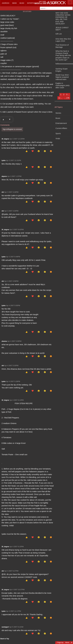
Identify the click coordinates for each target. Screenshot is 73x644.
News (14, 3)
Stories (58, 113)
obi (3, 192)
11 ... (60, 98)
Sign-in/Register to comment (12, 129)
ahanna (4, 341)
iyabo (3, 160)
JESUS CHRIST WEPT (62, 29)
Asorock (6, 3)
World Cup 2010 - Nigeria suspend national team (63, 77)
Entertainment (33, 3)
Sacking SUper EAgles (62, 70)
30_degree (5, 139)
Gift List (59, 34)
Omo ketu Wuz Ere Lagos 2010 (63, 40)
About (67, 642)
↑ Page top (60, 642)
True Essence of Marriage (62, 46)
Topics (54, 3)
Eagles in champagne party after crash (62, 85)
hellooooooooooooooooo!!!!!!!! (64, 64)
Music (22, 3)
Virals (58, 139)
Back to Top (5, 639)
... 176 (67, 98)
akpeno (4, 176)
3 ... (68, 94)
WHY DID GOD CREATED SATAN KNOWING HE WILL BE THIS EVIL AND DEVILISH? (63, 18)
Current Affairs (61, 128)
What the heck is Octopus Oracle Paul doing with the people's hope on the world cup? (63, 55)
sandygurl (5, 627)
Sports (46, 3)
